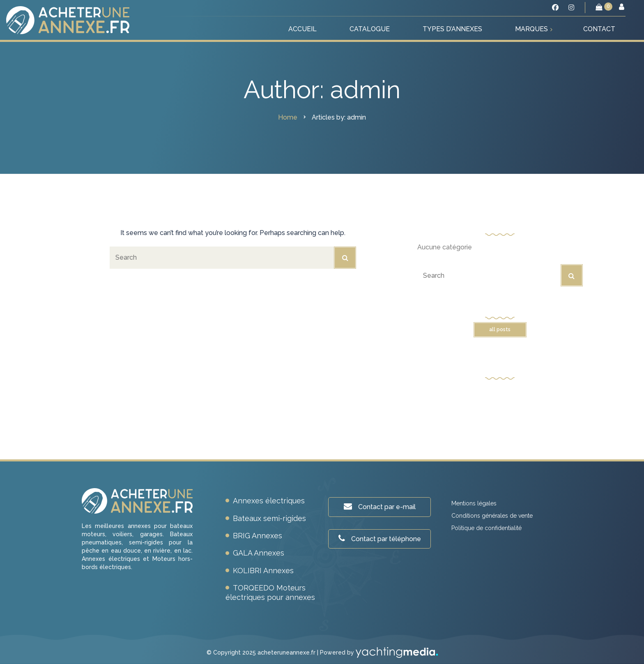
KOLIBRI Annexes (263, 571)
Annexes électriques (269, 501)
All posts (500, 330)
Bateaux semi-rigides (269, 518)
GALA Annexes (259, 553)
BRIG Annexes (258, 536)
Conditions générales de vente (492, 516)
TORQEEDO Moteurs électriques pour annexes (270, 592)
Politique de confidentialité (486, 528)
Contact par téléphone (380, 538)
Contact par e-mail (380, 506)
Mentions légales (474, 503)
